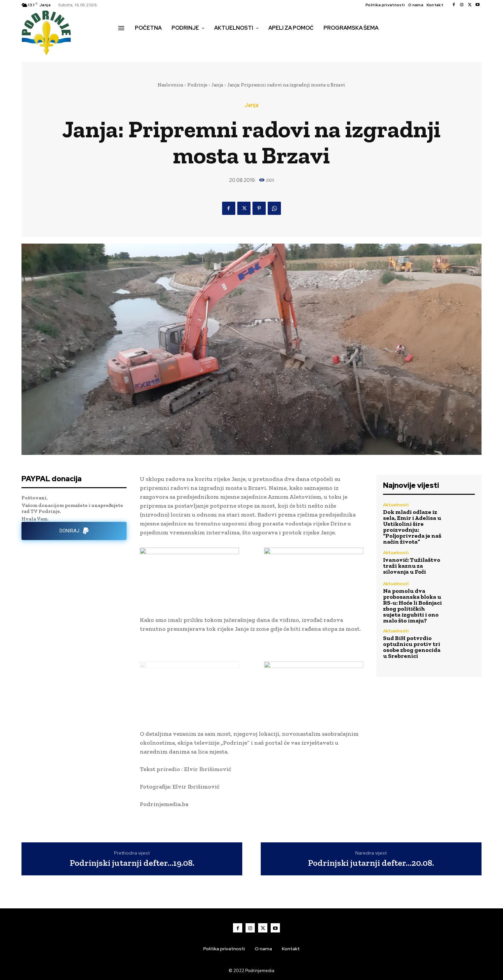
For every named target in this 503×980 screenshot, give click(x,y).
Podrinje (197, 85)
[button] (126, 42)
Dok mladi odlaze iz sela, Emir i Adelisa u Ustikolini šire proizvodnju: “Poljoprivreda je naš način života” (412, 527)
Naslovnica (170, 85)
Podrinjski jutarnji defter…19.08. (132, 863)
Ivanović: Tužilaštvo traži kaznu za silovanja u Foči (412, 566)
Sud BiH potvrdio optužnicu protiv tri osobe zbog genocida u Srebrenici (412, 647)
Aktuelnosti (396, 505)
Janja (217, 85)
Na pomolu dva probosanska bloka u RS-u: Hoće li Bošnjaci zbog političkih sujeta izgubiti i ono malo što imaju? (412, 606)
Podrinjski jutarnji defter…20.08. (371, 863)
